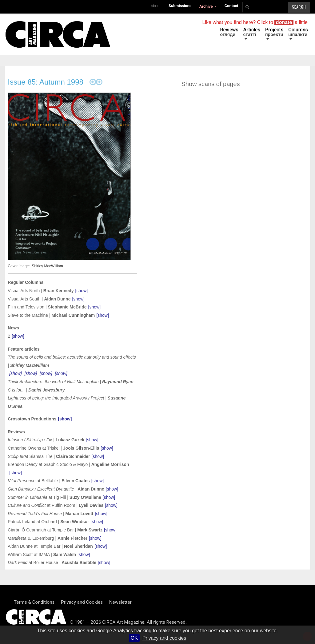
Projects (274, 32)
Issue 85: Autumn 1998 (46, 82)
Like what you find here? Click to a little (255, 22)
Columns (298, 32)
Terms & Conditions (34, 602)
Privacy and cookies (164, 638)
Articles (252, 32)
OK (134, 638)
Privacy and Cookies (82, 602)
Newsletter (120, 602)
